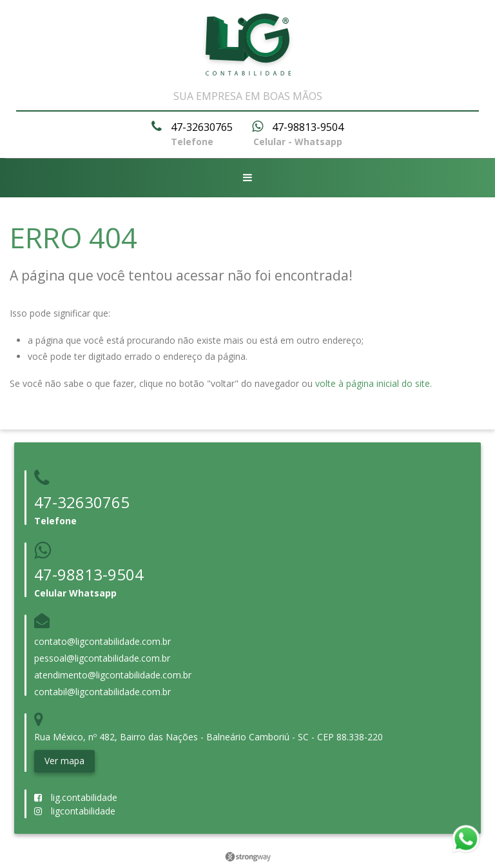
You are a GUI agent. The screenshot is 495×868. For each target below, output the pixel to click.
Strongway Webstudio (248, 857)
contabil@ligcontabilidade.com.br (102, 692)
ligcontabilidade (75, 811)
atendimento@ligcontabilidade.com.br (113, 675)
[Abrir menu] (247, 178)
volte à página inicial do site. (374, 383)
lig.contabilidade (76, 797)
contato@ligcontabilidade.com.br (102, 641)
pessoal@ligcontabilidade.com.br (102, 658)
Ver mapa (64, 761)
